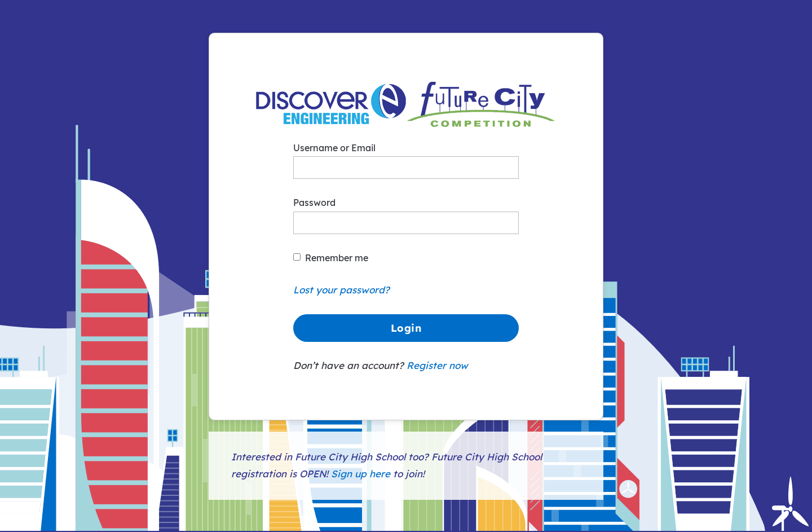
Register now (437, 365)
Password (314, 203)
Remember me (337, 258)
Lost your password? (341, 290)
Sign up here (361, 474)
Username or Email (334, 148)
